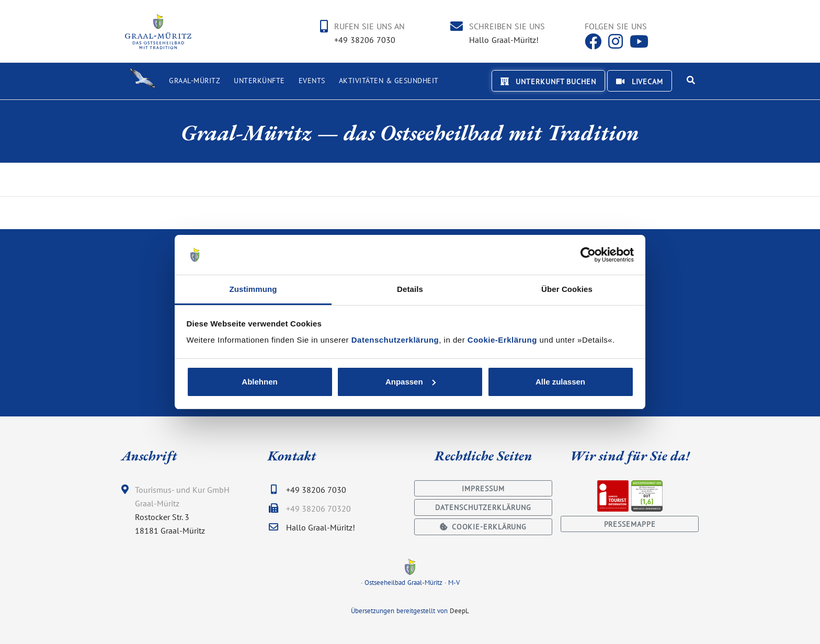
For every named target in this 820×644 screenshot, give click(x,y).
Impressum (483, 488)
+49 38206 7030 (365, 40)
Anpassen (411, 382)
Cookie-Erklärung (502, 340)
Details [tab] (410, 289)
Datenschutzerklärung (395, 340)
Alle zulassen (560, 382)
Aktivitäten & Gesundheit (389, 81)
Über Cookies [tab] (567, 289)
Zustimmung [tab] (253, 289)
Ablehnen (259, 382)
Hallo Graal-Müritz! (504, 40)
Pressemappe (630, 524)
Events (312, 81)
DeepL (459, 611)
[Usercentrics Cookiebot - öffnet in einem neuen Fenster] (588, 255)
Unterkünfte (259, 81)
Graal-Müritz (195, 81)
